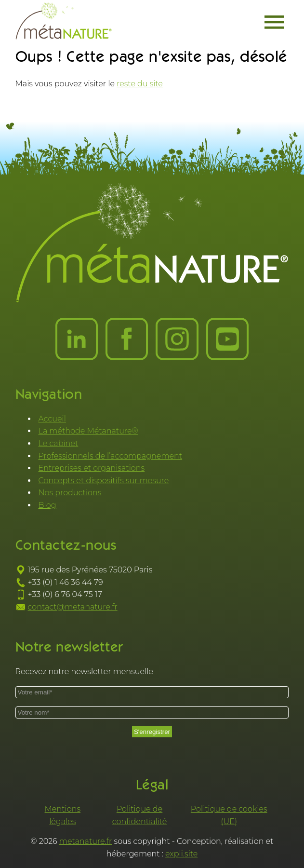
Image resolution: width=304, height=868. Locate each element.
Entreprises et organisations (92, 468)
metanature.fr (86, 841)
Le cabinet (59, 443)
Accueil (52, 419)
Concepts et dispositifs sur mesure (104, 481)
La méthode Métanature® (88, 431)
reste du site (140, 84)
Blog (47, 505)
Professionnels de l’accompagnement (111, 456)
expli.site (181, 854)
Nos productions (70, 493)
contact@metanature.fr (73, 607)
